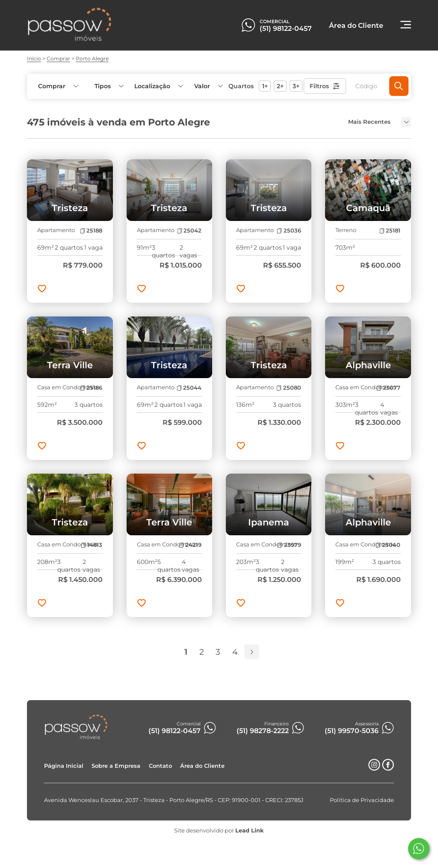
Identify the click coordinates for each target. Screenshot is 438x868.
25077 (388, 388)
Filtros (325, 86)
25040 (388, 545)
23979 (289, 545)
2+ (280, 86)
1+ (265, 86)
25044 (189, 388)
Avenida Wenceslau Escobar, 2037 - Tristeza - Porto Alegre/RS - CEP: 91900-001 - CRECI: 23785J (174, 800)
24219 (190, 545)
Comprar (58, 58)
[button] (208, 86)
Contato (160, 766)
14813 (92, 545)
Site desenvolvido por (219, 831)
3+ (296, 86)
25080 (289, 388)
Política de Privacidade (362, 800)
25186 (91, 388)
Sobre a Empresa (116, 766)
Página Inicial (64, 766)
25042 (189, 231)
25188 (91, 231)
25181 (390, 231)
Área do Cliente (202, 766)
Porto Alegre (92, 58)
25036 (289, 231)
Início (34, 58)
